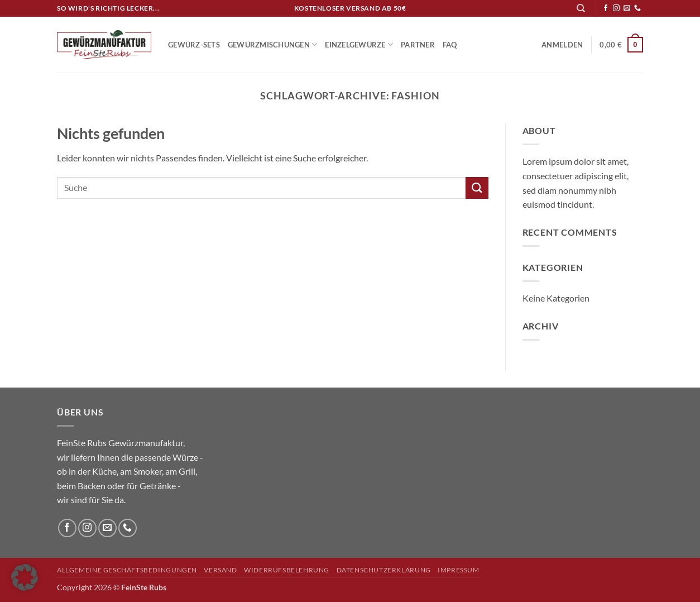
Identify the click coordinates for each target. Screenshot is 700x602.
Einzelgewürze (359, 44)
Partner (418, 45)
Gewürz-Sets (194, 45)
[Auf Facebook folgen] (606, 8)
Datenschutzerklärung (384, 570)
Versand (220, 570)
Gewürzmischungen (273, 44)
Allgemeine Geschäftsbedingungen (127, 570)
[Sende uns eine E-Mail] (627, 8)
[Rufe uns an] (637, 8)
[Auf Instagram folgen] (616, 8)
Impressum (459, 570)
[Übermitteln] (477, 188)
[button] (562, 45)
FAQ (450, 45)
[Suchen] (581, 8)
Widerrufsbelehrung (287, 570)
